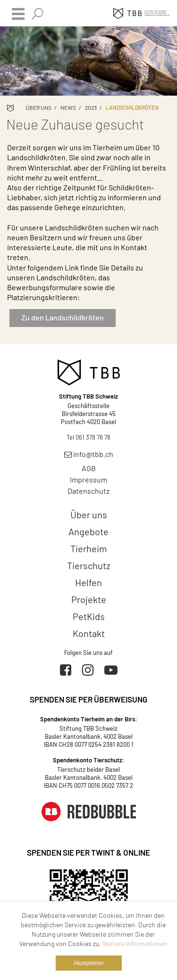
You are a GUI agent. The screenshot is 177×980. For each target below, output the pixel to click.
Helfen (88, 582)
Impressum (88, 479)
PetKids (89, 616)
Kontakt (89, 633)
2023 (91, 107)
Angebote (88, 531)
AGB (89, 468)
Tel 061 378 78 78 (88, 437)
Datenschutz (88, 491)
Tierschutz (89, 565)
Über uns (38, 107)
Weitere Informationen (135, 943)
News (68, 107)
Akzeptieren (88, 963)
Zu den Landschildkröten (63, 317)
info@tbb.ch (89, 454)
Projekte (89, 599)
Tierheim (89, 548)
